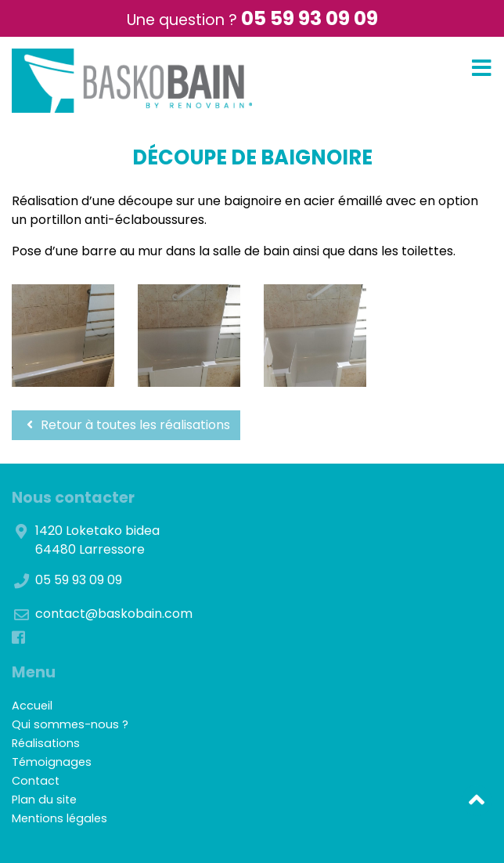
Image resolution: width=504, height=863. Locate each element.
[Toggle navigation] (482, 69)
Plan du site (44, 800)
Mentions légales (59, 818)
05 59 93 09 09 (310, 18)
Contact (36, 781)
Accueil (32, 706)
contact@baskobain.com (114, 614)
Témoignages (52, 762)
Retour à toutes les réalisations (126, 425)
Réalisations (46, 743)
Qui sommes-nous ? (70, 724)
